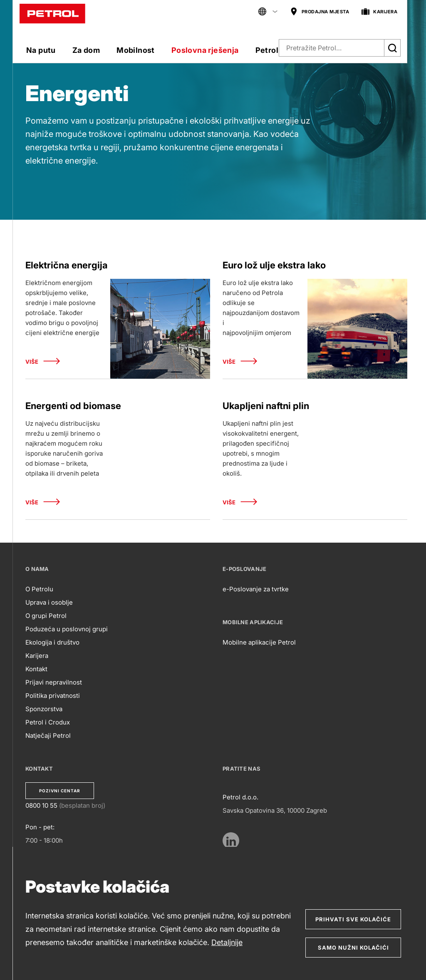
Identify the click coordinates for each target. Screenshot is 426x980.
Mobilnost (136, 50)
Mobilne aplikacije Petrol (259, 642)
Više (43, 362)
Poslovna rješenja (205, 50)
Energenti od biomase (73, 406)
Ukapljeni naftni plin (266, 406)
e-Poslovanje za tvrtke (256, 589)
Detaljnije (227, 942)
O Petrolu (39, 589)
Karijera (37, 656)
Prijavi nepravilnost (54, 682)
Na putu (41, 50)
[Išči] (392, 48)
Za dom (86, 50)
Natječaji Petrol (48, 736)
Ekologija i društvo (52, 642)
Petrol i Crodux (48, 722)
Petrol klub (276, 50)
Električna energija (67, 265)
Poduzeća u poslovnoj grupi (67, 629)
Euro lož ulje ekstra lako (274, 265)
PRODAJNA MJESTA (320, 12)
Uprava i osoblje (49, 602)
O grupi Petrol (46, 616)
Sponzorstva (44, 709)
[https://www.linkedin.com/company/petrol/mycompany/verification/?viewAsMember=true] (231, 841)
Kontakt (36, 669)
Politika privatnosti (53, 696)
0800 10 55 (41, 805)
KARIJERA (379, 12)
